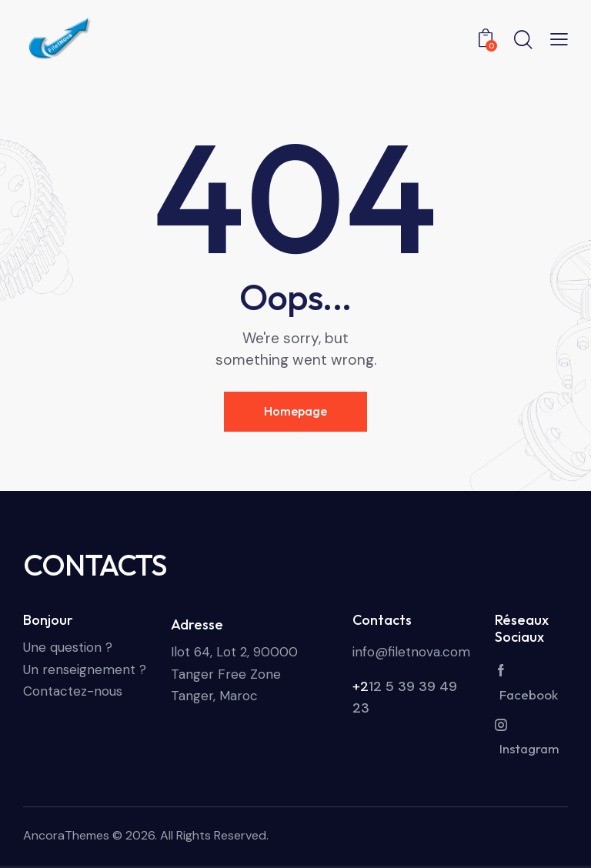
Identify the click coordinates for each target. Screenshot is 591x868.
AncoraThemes (66, 835)
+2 (361, 686)
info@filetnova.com (411, 652)
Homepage (295, 411)
